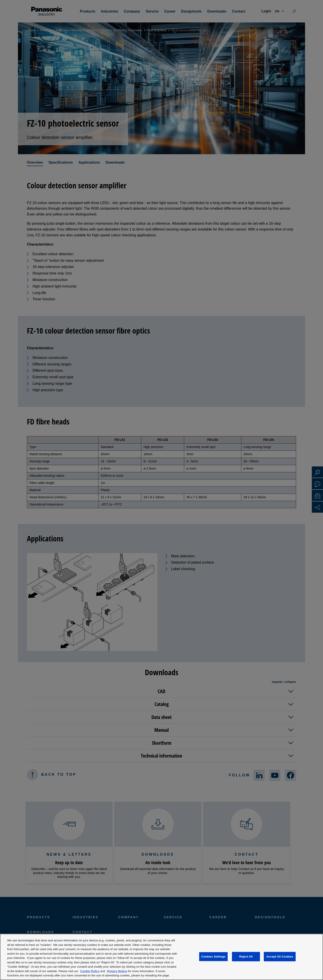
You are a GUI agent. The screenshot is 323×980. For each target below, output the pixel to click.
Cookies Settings (214, 957)
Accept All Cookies (280, 957)
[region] (161, 957)
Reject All (246, 957)
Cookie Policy (90, 971)
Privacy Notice (117, 971)
